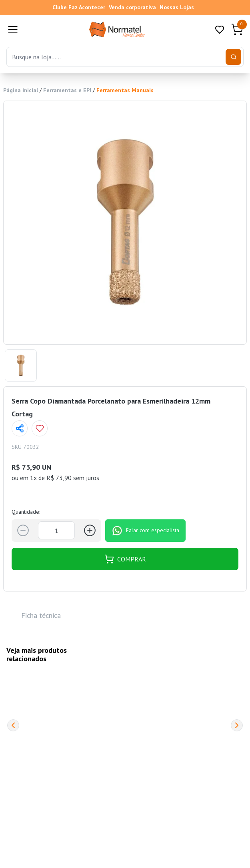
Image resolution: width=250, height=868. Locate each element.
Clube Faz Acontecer (79, 7)
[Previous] (13, 725)
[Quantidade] (56, 530)
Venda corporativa (132, 7)
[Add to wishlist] (40, 428)
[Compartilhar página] (20, 428)
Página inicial (21, 90)
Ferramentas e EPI (67, 90)
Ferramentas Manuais (125, 90)
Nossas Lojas (177, 7)
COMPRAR (125, 559)
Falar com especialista (145, 531)
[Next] (237, 725)
